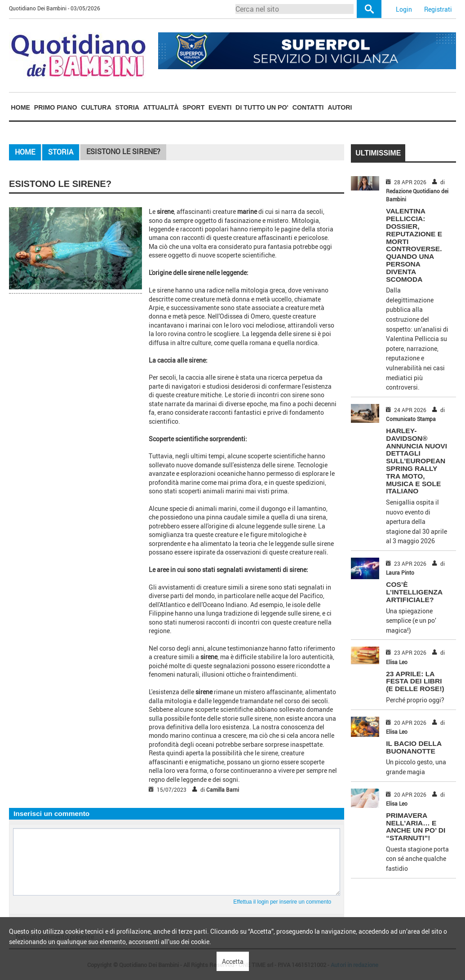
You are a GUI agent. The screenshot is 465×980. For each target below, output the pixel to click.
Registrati (438, 9)
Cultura (96, 107)
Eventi (220, 107)
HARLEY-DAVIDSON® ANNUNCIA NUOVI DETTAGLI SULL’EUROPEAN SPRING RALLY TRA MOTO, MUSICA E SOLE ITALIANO (416, 461)
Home (20, 107)
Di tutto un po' (262, 107)
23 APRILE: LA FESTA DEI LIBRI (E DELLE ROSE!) (415, 681)
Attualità (161, 107)
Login (404, 9)
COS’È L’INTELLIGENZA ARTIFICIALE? (414, 592)
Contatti (308, 107)
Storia (128, 107)
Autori (340, 107)
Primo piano (56, 107)
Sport (193, 107)
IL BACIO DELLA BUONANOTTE (414, 747)
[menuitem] (20, 107)
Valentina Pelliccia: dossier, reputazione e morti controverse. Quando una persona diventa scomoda (414, 245)
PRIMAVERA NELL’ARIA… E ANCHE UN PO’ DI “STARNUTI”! (416, 827)
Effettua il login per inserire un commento (282, 902)
